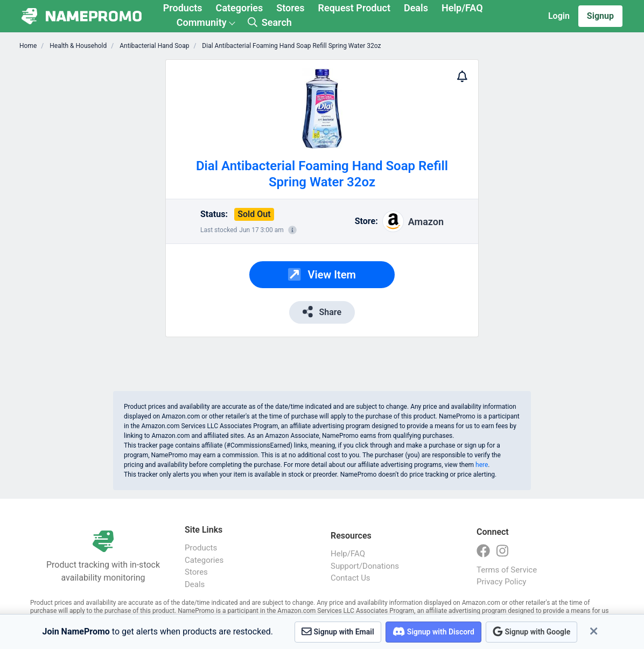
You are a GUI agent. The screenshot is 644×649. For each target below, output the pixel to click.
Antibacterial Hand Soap (153, 46)
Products (183, 8)
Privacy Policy (501, 582)
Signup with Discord (433, 631)
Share (322, 312)
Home (28, 46)
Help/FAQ (462, 8)
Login (559, 16)
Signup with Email (338, 631)
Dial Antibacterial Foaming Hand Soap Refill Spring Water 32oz (290, 46)
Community (202, 22)
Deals (416, 8)
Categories (240, 8)
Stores (290, 8)
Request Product (354, 8)
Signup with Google (531, 631)
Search (270, 22)
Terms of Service (507, 570)
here (482, 465)
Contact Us (351, 578)
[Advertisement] (104, 221)
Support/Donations (365, 566)
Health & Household (77, 46)
